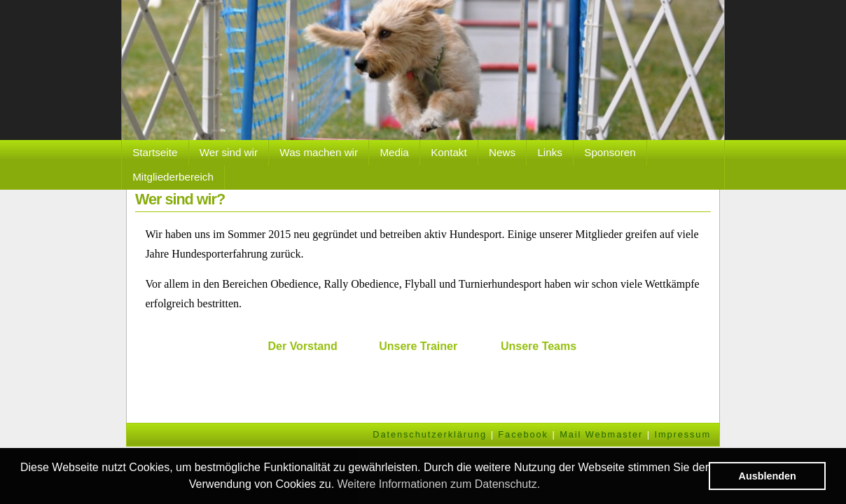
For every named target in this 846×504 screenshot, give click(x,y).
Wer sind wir (229, 152)
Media (394, 152)
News (502, 152)
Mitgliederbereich (173, 177)
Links (549, 152)
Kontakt (449, 152)
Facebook (523, 434)
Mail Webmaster (601, 434)
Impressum (682, 434)
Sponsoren (610, 152)
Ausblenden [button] (768, 476)
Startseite (155, 152)
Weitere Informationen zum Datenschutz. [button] (439, 484)
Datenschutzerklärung (430, 434)
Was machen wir (319, 152)
